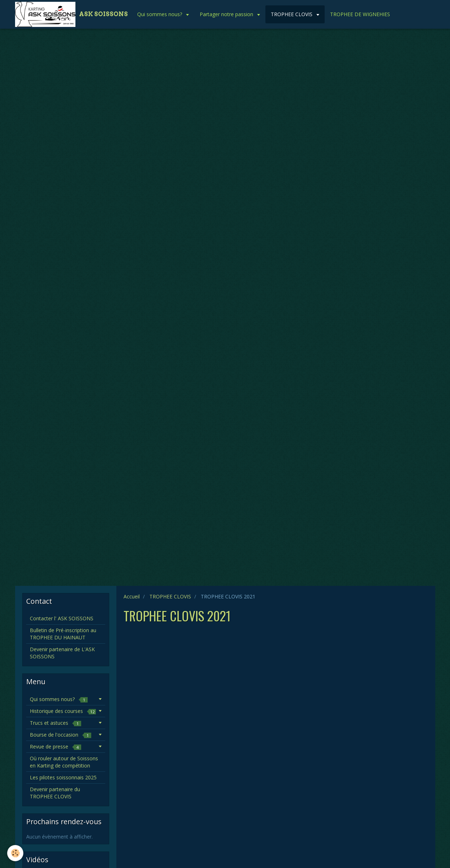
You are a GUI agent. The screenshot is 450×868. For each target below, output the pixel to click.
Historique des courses (63, 711)
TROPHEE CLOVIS (292, 14)
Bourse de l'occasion (61, 735)
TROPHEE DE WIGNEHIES (360, 14)
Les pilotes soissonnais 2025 (63, 777)
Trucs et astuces (55, 723)
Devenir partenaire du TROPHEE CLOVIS (55, 793)
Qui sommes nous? (160, 14)
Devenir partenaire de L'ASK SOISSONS (62, 653)
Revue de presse (55, 746)
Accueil (132, 596)
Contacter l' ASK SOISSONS (62, 618)
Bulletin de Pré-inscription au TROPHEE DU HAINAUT (63, 634)
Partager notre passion (227, 14)
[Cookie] (15, 853)
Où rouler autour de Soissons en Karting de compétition (64, 762)
